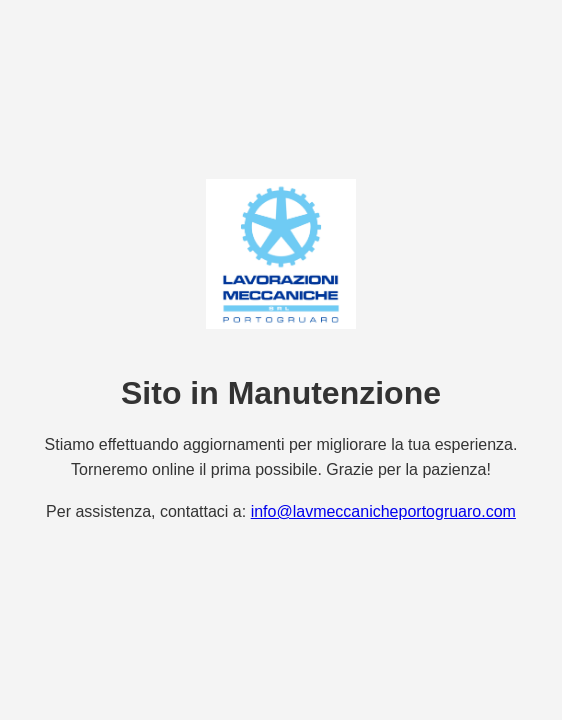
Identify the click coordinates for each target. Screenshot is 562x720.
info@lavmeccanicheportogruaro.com (383, 511)
